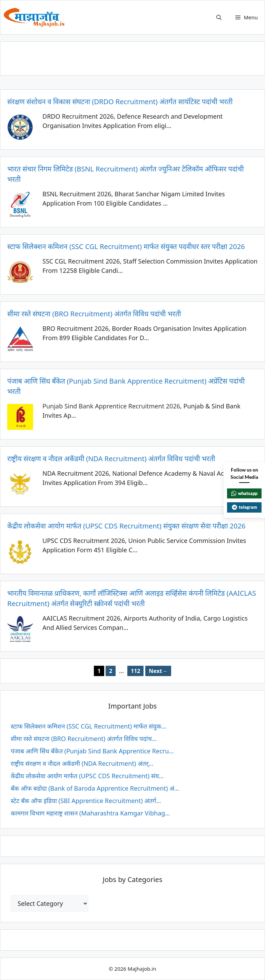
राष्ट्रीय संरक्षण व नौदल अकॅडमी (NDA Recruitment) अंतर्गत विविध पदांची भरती (111, 459)
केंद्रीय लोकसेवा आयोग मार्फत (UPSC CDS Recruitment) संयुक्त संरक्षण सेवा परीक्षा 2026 (126, 526)
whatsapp (244, 493)
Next (158, 671)
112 (137, 670)
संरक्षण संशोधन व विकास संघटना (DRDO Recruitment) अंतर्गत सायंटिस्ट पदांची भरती (120, 102)
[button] (219, 17)
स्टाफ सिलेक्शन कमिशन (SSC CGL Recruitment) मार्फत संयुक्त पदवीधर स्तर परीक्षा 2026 (126, 246)
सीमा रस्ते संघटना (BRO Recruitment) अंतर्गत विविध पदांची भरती (94, 314)
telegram (244, 507)
